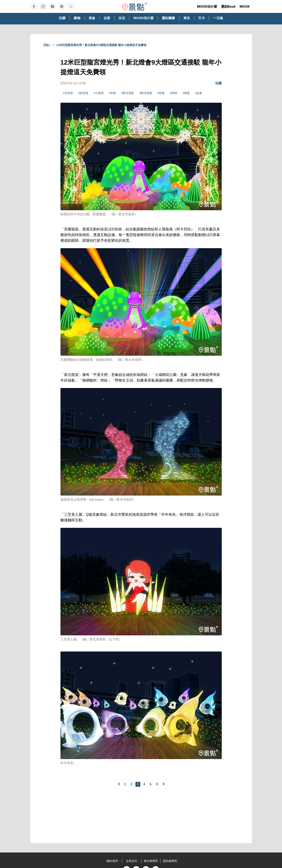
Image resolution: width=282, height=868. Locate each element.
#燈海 (174, 93)
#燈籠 (186, 93)
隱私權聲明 (170, 861)
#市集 (112, 93)
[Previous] (119, 784)
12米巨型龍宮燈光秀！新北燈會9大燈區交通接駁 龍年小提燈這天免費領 (101, 45)
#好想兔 (83, 93)
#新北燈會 (146, 93)
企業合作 (132, 861)
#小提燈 (99, 93)
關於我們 (112, 861)
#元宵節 (68, 93)
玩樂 (219, 83)
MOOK (245, 6)
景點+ (47, 45)
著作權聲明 (151, 861)
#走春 (199, 93)
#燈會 (161, 93)
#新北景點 (128, 93)
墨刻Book (228, 6)
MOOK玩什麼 (207, 6)
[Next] (163, 784)
